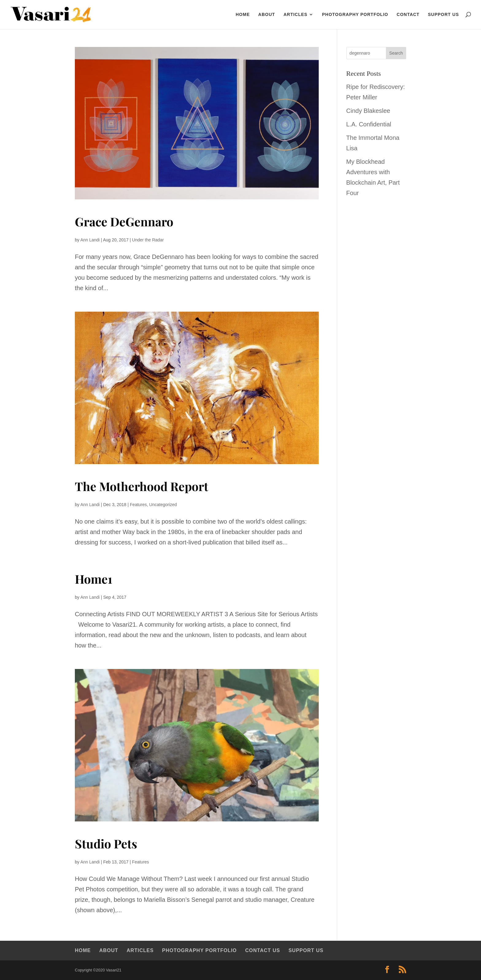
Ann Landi (90, 240)
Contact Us (263, 950)
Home (83, 950)
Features (138, 505)
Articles (295, 14)
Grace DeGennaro (124, 221)
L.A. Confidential (369, 124)
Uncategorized (163, 505)
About (267, 14)
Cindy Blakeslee (368, 111)
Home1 (94, 579)
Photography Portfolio (355, 14)
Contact (408, 14)
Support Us (443, 14)
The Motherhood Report (142, 486)
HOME (243, 14)
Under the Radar (148, 240)
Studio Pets (106, 844)
